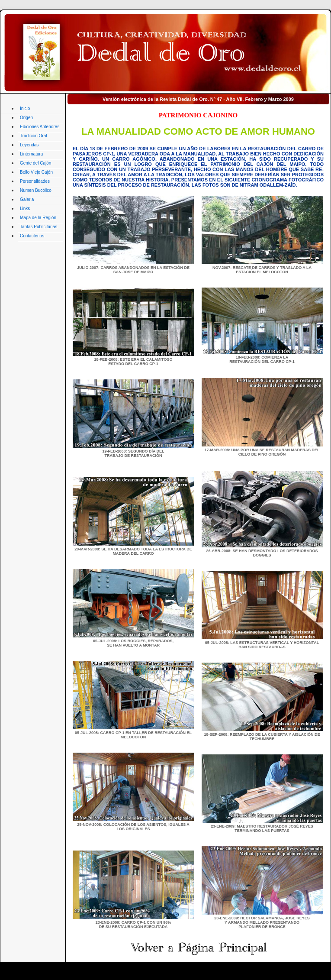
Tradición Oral (33, 136)
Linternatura (31, 154)
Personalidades (35, 181)
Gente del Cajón (35, 163)
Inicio (25, 108)
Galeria (27, 199)
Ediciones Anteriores (40, 127)
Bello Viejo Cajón (36, 172)
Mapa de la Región (38, 218)
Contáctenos (32, 236)
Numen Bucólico (36, 190)
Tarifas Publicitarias (39, 227)
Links (25, 209)
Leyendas (29, 145)
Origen (26, 118)
